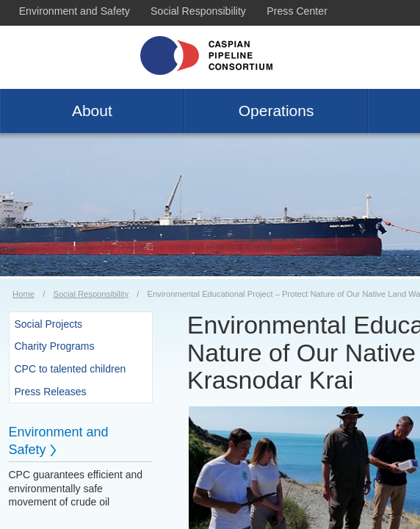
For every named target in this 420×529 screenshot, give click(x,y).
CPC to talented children (70, 369)
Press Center (297, 11)
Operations (276, 111)
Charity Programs (55, 346)
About (92, 111)
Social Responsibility (198, 11)
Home (23, 294)
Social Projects (49, 324)
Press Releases (51, 392)
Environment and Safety (75, 11)
